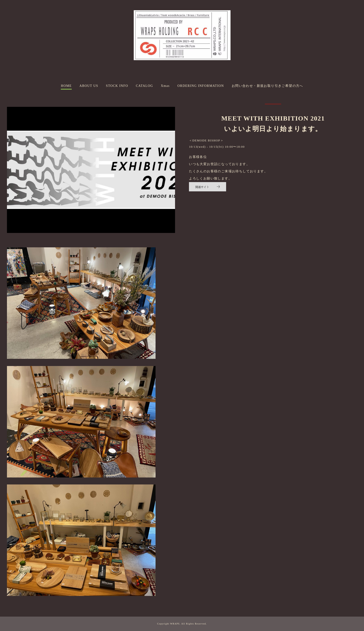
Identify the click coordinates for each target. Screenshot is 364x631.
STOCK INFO (117, 86)
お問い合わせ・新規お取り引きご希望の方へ (267, 86)
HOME (66, 86)
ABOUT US (89, 86)
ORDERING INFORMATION (201, 86)
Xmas (165, 86)
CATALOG (144, 86)
